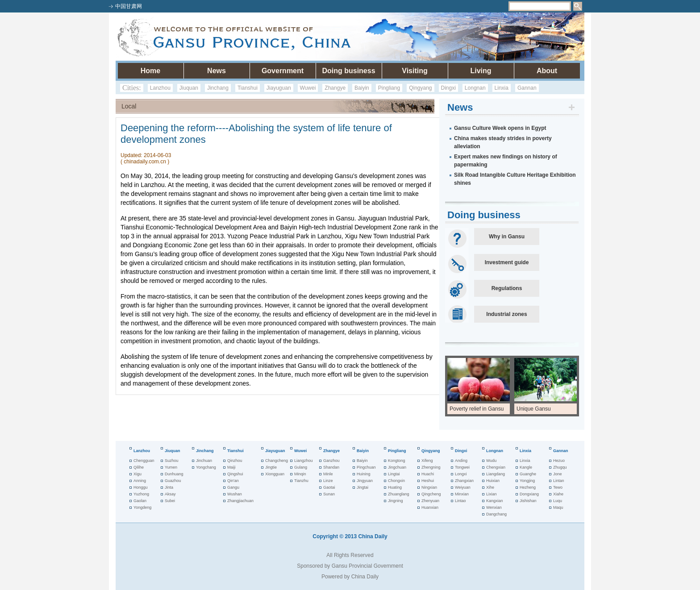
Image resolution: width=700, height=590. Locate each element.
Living (481, 71)
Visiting (415, 71)
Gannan (527, 88)
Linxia (502, 88)
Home (150, 71)
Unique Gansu (534, 409)
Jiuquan (189, 88)
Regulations (507, 288)
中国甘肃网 (129, 6)
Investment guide (507, 262)
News (217, 71)
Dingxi (448, 88)
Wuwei (308, 88)
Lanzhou (160, 88)
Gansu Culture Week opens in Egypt (500, 128)
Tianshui (248, 88)
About (547, 71)
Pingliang (389, 88)
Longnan (475, 88)
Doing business (348, 71)
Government (283, 71)
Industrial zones (506, 314)
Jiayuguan (279, 88)
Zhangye (335, 88)
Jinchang (218, 88)
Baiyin (362, 88)
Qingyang (420, 88)
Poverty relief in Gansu (477, 409)
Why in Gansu (507, 237)
